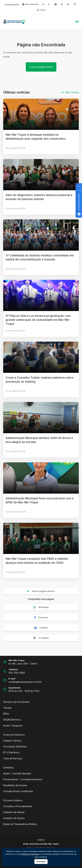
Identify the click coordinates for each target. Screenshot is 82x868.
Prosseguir (41, 861)
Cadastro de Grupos (14, 818)
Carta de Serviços (13, 758)
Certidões (8, 768)
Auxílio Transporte (13, 726)
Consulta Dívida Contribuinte (18, 791)
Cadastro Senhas (12, 741)
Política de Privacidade (30, 854)
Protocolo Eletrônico (14, 735)
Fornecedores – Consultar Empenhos (23, 779)
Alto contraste (30, 4)
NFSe (6, 714)
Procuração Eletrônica (15, 747)
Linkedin (41, 628)
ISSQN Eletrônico (12, 720)
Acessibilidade (12, 5)
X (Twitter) (41, 638)
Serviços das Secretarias (16, 702)
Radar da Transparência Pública (20, 824)
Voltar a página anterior (41, 591)
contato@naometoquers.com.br (25, 682)
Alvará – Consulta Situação (17, 773)
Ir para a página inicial (41, 67)
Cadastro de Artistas (14, 812)
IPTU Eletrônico (11, 752)
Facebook (41, 617)
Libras (41, 10)
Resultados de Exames (15, 785)
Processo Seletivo (13, 800)
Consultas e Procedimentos (18, 806)
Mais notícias (70, 92)
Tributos (8, 708)
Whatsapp (41, 607)
